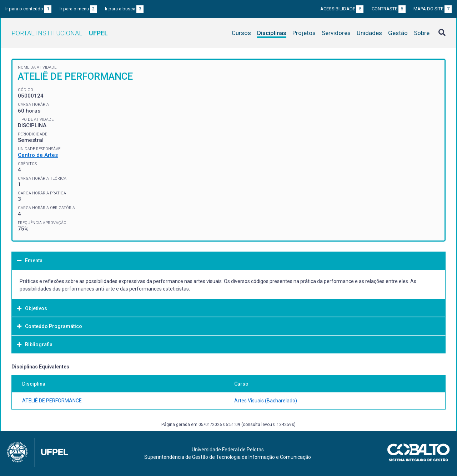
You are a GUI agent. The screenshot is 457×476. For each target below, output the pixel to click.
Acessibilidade (342, 9)
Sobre (422, 33)
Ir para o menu (78, 9)
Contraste (389, 9)
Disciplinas (272, 33)
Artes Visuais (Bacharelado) (266, 401)
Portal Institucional (60, 33)
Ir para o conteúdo (28, 9)
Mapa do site (433, 9)
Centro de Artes (38, 155)
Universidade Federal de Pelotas (228, 450)
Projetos (304, 33)
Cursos (241, 33)
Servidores (336, 33)
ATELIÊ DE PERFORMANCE (52, 401)
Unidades (369, 33)
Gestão (398, 33)
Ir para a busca (124, 9)
